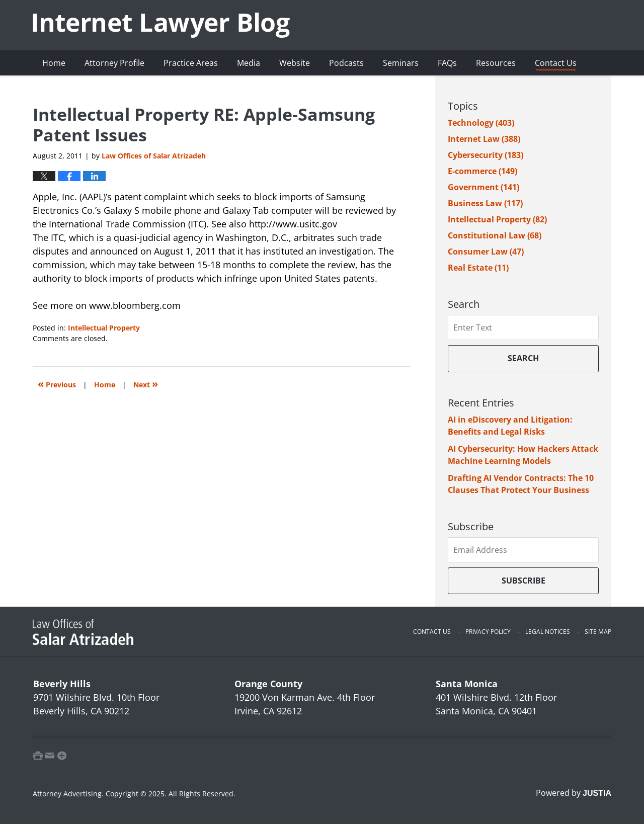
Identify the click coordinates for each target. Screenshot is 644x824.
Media (249, 63)
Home (54, 63)
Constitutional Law (495, 235)
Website (295, 63)
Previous (57, 384)
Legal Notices (548, 632)
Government (484, 187)
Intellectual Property (104, 328)
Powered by (574, 793)
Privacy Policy (488, 632)
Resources (496, 63)
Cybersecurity (486, 155)
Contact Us (556, 63)
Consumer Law (486, 252)
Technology (481, 123)
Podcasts (346, 63)
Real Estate (478, 268)
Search (523, 358)
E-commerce (482, 171)
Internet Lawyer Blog (161, 25)
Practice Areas (191, 63)
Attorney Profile (114, 63)
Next (146, 384)
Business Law (485, 203)
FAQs (447, 63)
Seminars (401, 63)
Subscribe (524, 581)
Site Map (598, 632)
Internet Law (484, 139)
